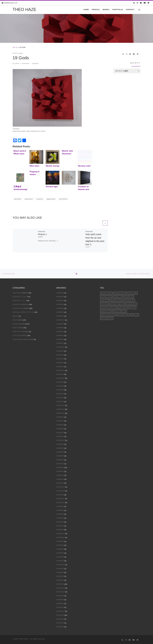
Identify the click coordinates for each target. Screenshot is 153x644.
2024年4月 (60, 339)
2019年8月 (60, 448)
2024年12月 (61, 319)
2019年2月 (60, 463)
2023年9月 (60, 350)
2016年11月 (61, 498)
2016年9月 (60, 506)
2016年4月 (60, 521)
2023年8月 (60, 354)
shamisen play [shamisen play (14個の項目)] (109, 307)
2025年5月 (60, 308)
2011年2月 (60, 626)
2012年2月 (60, 615)
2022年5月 (60, 374)
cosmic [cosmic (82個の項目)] (133, 293)
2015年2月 (60, 560)
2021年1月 (60, 401)
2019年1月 (60, 467)
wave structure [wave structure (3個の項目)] (108, 315)
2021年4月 (60, 393)
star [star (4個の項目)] (133, 307)
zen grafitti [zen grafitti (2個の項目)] (107, 319)
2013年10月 (61, 591)
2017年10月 (61, 490)
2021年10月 (61, 378)
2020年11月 (61, 409)
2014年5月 (60, 576)
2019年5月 (60, 455)
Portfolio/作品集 (21, 331)
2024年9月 (60, 323)
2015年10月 (61, 537)
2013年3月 (60, 599)
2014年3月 (60, 580)
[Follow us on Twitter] (148, 3)
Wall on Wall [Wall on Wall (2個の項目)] (120, 311)
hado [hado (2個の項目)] (105, 300)
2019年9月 (60, 444)
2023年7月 (60, 358)
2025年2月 (60, 315)
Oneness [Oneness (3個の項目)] (130, 300)
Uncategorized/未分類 (23, 339)
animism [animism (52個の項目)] (120, 293)
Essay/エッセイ (19, 300)
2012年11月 (61, 611)
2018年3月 (60, 482)
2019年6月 (60, 451)
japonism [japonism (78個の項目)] (116, 300)
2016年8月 (60, 510)
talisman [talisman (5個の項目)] (106, 311)
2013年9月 (60, 595)
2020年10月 (61, 413)
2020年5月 (60, 428)
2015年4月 (60, 556)
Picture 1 (42, 235)
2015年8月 (60, 545)
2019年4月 (60, 459)
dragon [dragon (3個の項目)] (118, 296)
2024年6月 (60, 335)
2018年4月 (60, 479)
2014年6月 (60, 572)
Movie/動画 (17, 319)
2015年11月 (61, 533)
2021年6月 (60, 389)
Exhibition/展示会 (20, 304)
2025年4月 (60, 312)
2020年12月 (61, 405)
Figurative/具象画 (21, 308)
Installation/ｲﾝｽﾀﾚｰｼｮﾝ (23, 312)
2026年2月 (60, 292)
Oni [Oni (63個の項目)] (104, 304)
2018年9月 (60, 471)
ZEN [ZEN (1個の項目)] (136, 315)
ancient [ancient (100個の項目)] (106, 293)
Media (15, 315)
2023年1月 (60, 366)
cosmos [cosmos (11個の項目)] (106, 296)
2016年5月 (60, 517)
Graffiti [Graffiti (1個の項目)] (130, 296)
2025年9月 (60, 296)
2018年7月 (60, 475)
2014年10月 (61, 564)
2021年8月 (60, 385)
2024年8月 (60, 327)
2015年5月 (60, 552)
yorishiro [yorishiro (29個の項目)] (124, 315)
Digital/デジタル (20, 296)
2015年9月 (60, 541)
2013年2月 (60, 603)
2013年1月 (60, 607)
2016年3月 (60, 525)
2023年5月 (60, 362)
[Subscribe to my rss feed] (134, 3)
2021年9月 (60, 382)
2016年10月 (61, 502)
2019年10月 (61, 440)
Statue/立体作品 (20, 335)
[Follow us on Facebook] (141, 3)
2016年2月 (60, 529)
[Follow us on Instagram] (137, 3)
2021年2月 (60, 397)
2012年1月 (60, 619)
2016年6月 (60, 514)
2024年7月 (60, 331)
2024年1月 (60, 343)
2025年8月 (60, 300)
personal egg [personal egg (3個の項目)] (117, 304)
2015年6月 (60, 549)
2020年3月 (60, 436)
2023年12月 (61, 347)
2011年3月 (60, 622)
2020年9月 (60, 417)
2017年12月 (61, 486)
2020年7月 (60, 420)
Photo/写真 (18, 327)
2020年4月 (60, 432)
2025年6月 (60, 304)
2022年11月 (61, 370)
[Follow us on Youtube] (145, 3)
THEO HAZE (23, 638)
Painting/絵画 (19, 323)
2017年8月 (60, 494)
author (17, 64)
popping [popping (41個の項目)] (132, 304)
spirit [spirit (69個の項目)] (123, 307)
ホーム (15, 47)
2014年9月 (60, 568)
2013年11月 (61, 587)
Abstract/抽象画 (20, 292)
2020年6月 (60, 424)
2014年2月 (60, 584)
